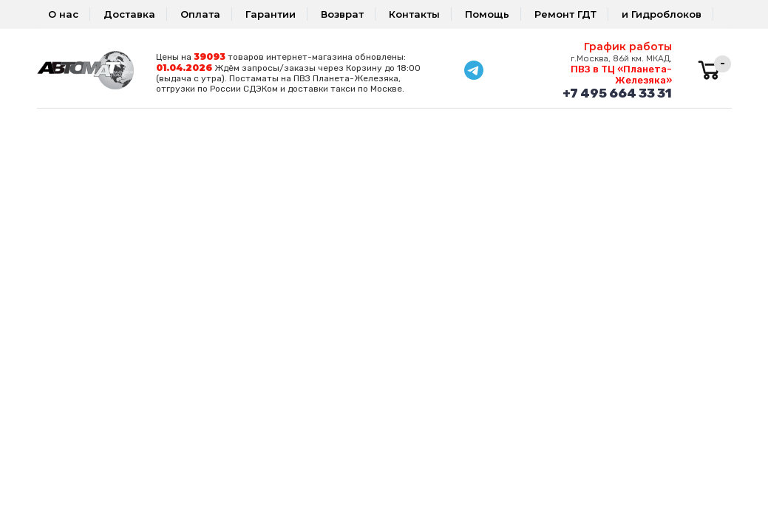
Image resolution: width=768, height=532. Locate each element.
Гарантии (271, 14)
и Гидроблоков (662, 14)
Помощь (487, 14)
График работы (628, 47)
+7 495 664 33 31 (617, 93)
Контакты (414, 14)
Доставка (129, 14)
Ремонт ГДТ (565, 14)
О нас (63, 14)
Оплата (200, 14)
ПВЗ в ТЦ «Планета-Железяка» (621, 75)
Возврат (342, 14)
